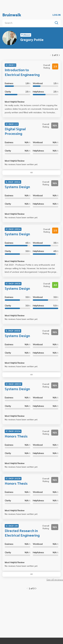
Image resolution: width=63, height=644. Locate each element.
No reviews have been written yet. (21, 164)
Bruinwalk (12, 15)
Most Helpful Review (15, 102)
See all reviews (55, 580)
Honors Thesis (16, 437)
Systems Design (17, 187)
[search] (29, 23)
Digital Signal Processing (15, 132)
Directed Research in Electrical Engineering (22, 533)
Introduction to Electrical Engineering (22, 73)
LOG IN (57, 15)
